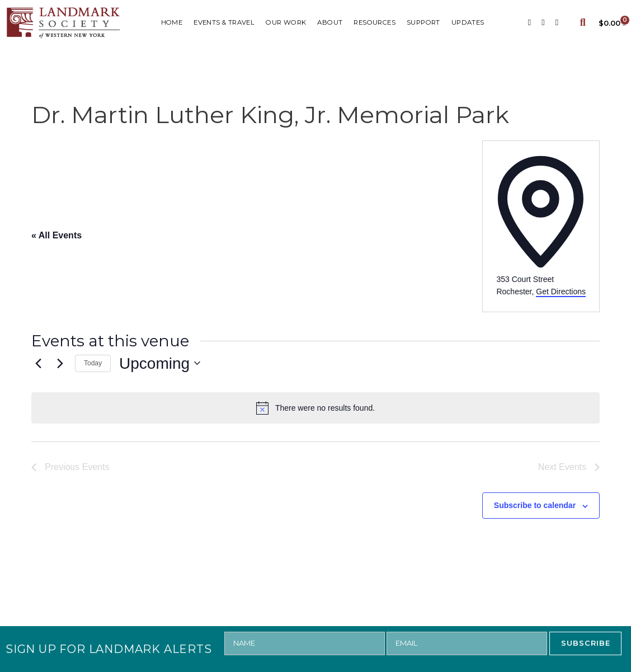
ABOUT (330, 22)
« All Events (56, 235)
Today (93, 363)
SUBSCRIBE (586, 643)
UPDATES (468, 22)
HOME (172, 22)
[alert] (315, 408)
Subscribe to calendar (535, 505)
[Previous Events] (38, 363)
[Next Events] (60, 363)
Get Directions (561, 292)
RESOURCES (375, 22)
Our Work (286, 22)
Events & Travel (224, 22)
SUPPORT (423, 22)
